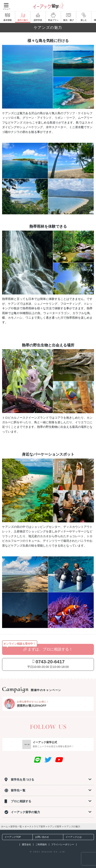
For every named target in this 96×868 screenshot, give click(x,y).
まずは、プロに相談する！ (48, 649)
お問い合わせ (41, 837)
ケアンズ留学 (55, 826)
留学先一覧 (16, 826)
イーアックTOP (12, 837)
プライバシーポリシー (63, 845)
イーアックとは (72, 837)
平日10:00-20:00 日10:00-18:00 (48, 664)
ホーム (4, 826)
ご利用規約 (41, 845)
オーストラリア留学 (35, 826)
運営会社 (26, 845)
